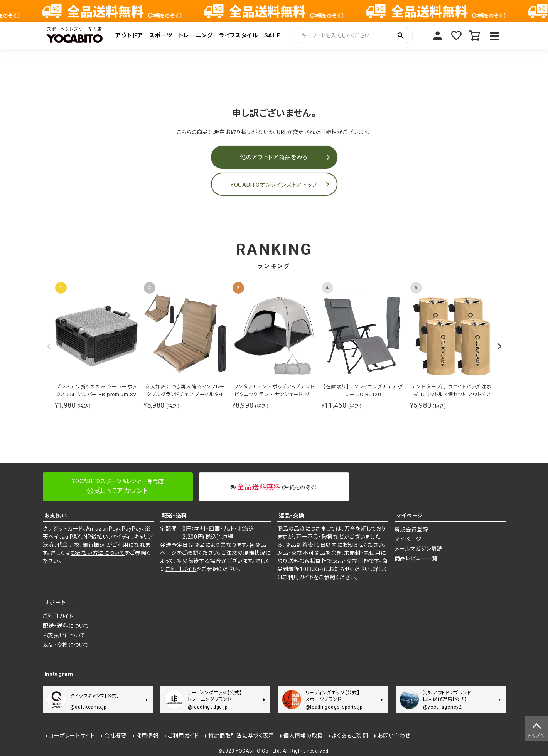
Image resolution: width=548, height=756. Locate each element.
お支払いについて (64, 635)
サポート (55, 602)
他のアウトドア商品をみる (274, 157)
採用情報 (148, 736)
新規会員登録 (411, 529)
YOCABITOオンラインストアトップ (274, 185)
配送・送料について (66, 626)
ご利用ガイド (181, 569)
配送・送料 (175, 516)
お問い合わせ (394, 736)
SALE (272, 35)
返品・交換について (66, 645)
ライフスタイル (239, 35)
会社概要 (116, 736)
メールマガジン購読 (419, 549)
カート (475, 35)
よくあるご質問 (350, 736)
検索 (401, 35)
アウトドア (129, 35)
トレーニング (196, 35)
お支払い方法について (98, 553)
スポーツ (161, 35)
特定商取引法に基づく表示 (241, 736)
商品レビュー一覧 (416, 558)
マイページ (438, 35)
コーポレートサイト (72, 736)
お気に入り (456, 35)
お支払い (56, 516)
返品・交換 (292, 516)
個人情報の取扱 (303, 736)
